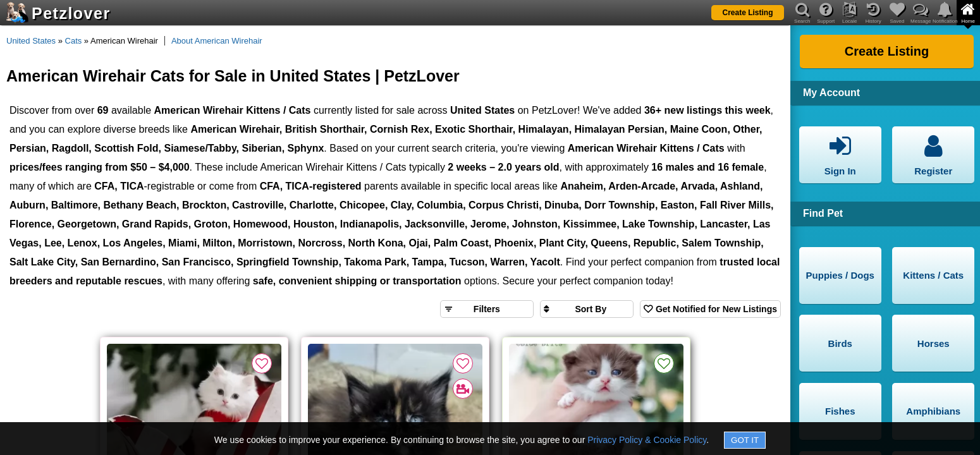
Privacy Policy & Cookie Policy (647, 440)
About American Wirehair (217, 41)
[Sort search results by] (587, 309)
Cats (74, 41)
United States (31, 41)
